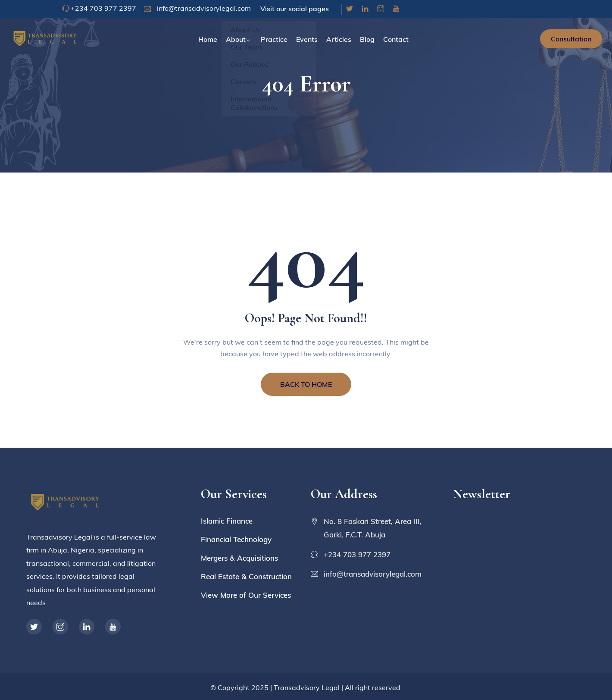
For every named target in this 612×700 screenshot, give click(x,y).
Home (208, 39)
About (236, 39)
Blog (367, 39)
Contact (396, 39)
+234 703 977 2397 (103, 8)
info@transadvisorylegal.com (203, 8)
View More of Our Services (246, 595)
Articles (339, 39)
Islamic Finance (227, 521)
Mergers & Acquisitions (239, 558)
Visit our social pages (295, 9)
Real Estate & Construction (246, 576)
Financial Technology (236, 539)
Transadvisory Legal (307, 687)
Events (307, 39)
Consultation (571, 39)
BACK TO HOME (306, 384)
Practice (274, 39)
